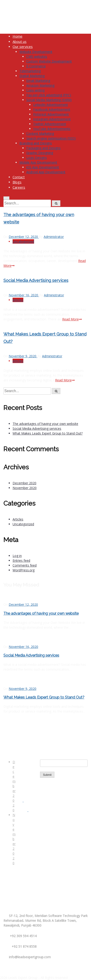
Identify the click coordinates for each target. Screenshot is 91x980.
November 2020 (14, 839)
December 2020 (14, 786)
